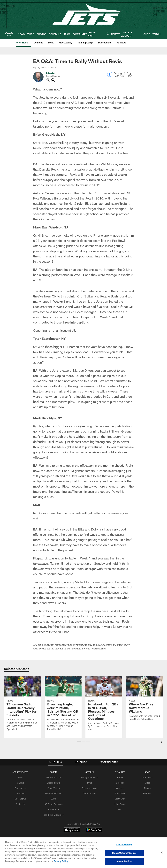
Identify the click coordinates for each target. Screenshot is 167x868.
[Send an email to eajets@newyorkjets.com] (53, 80)
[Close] (162, 853)
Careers (20, 783)
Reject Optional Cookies (124, 853)
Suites (53, 799)
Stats (120, 809)
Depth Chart (120, 799)
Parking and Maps (90, 788)
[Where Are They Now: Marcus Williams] (145, 700)
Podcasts (147, 793)
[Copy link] (129, 74)
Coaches (120, 788)
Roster (120, 777)
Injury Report (120, 804)
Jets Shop (20, 793)
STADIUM (90, 772)
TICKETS (53, 772)
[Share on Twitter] (116, 76)
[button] (79, 742)
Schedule (120, 783)
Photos (147, 788)
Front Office (120, 793)
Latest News (147, 777)
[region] (83, 853)
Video (147, 783)
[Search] (108, 34)
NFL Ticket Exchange (53, 804)
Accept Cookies (124, 861)
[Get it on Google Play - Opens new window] (94, 831)
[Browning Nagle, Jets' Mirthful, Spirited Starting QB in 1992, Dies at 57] (63, 705)
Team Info (120, 772)
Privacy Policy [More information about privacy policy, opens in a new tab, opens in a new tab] (61, 861)
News (147, 772)
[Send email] (123, 76)
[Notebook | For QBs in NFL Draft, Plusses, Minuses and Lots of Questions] (104, 705)
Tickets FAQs (54, 809)
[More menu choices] (103, 34)
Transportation (90, 793)
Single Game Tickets (53, 793)
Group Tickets (54, 788)
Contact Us (20, 804)
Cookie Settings (124, 845)
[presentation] (162, 742)
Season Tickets (54, 783)
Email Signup (20, 799)
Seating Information (89, 777)
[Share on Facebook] (110, 76)
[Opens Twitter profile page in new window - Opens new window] (48, 80)
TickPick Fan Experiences (53, 815)
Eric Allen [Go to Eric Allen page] (51, 73)
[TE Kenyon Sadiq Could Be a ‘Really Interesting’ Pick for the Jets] (22, 705)
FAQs (20, 777)
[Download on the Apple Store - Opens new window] (72, 830)
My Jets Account (53, 777)
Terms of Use (20, 788)
